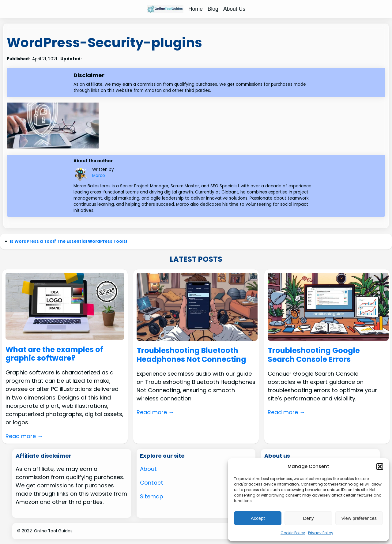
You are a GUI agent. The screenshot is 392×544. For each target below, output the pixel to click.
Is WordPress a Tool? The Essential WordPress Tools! (69, 241)
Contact (152, 483)
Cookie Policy (293, 533)
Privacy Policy (321, 533)
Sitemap (152, 496)
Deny (308, 518)
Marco (99, 176)
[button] (380, 467)
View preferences (359, 518)
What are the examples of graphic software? (54, 354)
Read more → (24, 436)
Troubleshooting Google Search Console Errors (314, 355)
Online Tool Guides (53, 531)
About (148, 469)
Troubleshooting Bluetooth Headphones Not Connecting (191, 355)
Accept (258, 518)
